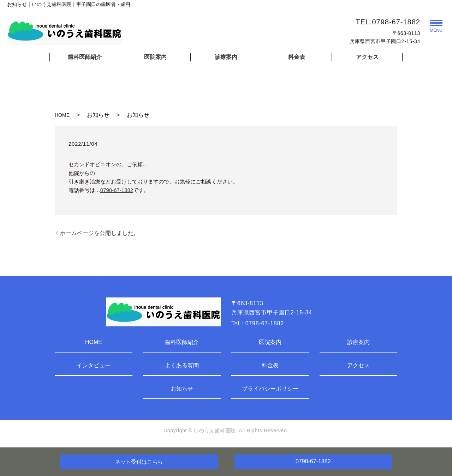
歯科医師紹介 (85, 57)
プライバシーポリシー (270, 389)
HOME (62, 115)
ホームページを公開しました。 (100, 233)
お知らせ (182, 389)
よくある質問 (182, 365)
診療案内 (226, 57)
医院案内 (155, 57)
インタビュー (94, 365)
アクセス (367, 57)
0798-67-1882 (117, 190)
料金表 (297, 57)
